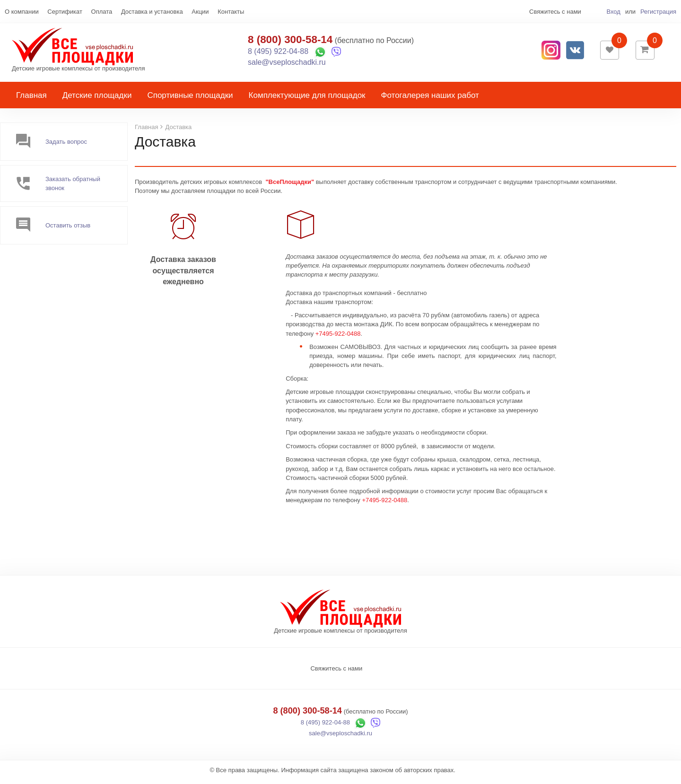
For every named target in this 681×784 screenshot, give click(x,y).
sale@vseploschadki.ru (287, 65)
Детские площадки (97, 100)
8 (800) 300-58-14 (290, 42)
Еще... (13, 12)
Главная (31, 100)
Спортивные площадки (190, 100)
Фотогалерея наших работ (430, 100)
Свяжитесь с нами (336, 673)
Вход (613, 12)
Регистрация (658, 12)
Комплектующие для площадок (307, 100)
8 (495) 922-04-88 (278, 54)
